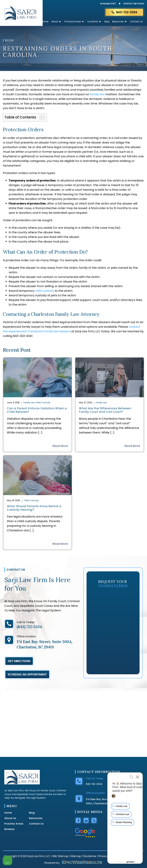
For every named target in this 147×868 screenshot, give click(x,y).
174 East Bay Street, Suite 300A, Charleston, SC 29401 (45, 644)
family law (97, 94)
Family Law (29, 402)
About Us (10, 818)
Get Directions (19, 661)
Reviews (9, 829)
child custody (44, 291)
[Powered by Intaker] (122, 862)
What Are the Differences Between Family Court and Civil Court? (105, 410)
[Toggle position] (131, 776)
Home (45, 22)
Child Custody (43, 402)
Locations (94, 22)
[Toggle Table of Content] (41, 117)
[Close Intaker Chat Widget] (138, 776)
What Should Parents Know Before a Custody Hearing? (34, 508)
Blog (107, 22)
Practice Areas (74, 22)
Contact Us (136, 22)
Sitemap (76, 856)
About (56, 22)
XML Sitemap (60, 856)
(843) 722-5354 (29, 627)
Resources (120, 22)
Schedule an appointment (27, 674)
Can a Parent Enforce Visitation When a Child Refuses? (37, 410)
